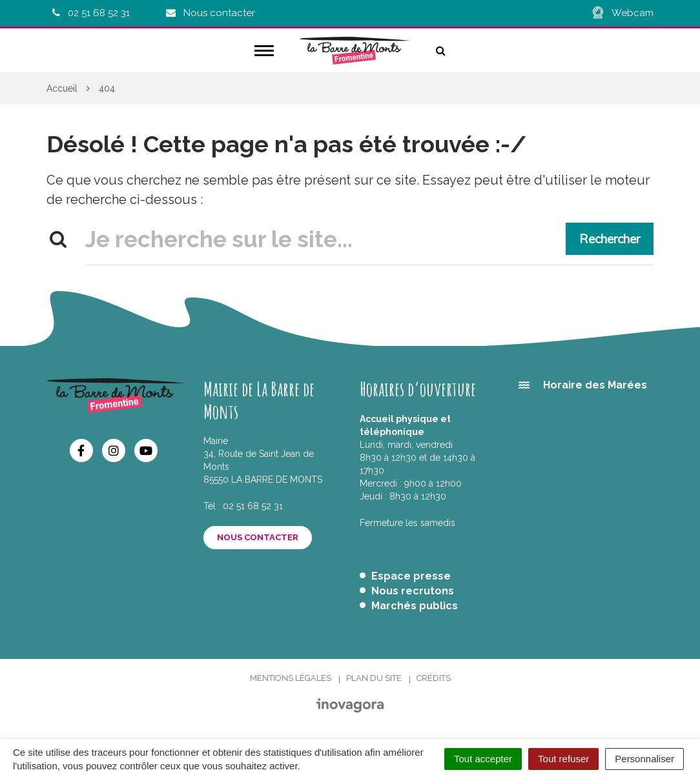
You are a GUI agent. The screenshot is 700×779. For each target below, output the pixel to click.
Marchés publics (415, 606)
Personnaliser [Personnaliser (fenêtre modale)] (644, 759)
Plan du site (374, 678)
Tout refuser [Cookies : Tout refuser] (563, 759)
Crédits (434, 678)
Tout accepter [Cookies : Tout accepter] (483, 759)
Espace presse (411, 576)
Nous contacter (258, 537)
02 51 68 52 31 (253, 506)
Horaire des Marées (595, 385)
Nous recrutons (413, 591)
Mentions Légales (291, 678)
